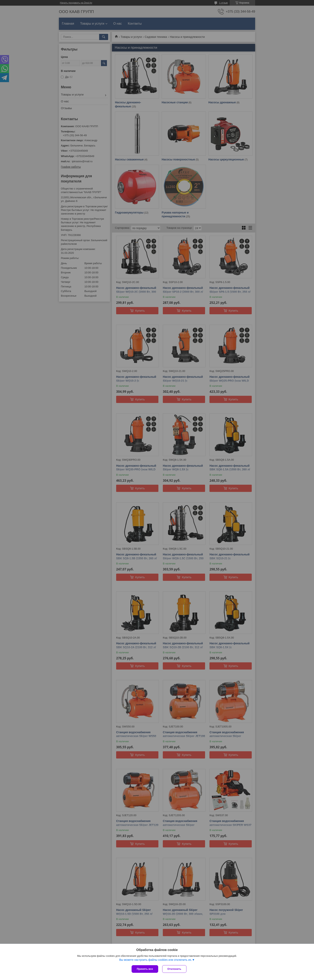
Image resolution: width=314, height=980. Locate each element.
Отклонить (174, 969)
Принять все (145, 969)
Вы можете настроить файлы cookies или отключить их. (155, 960)
